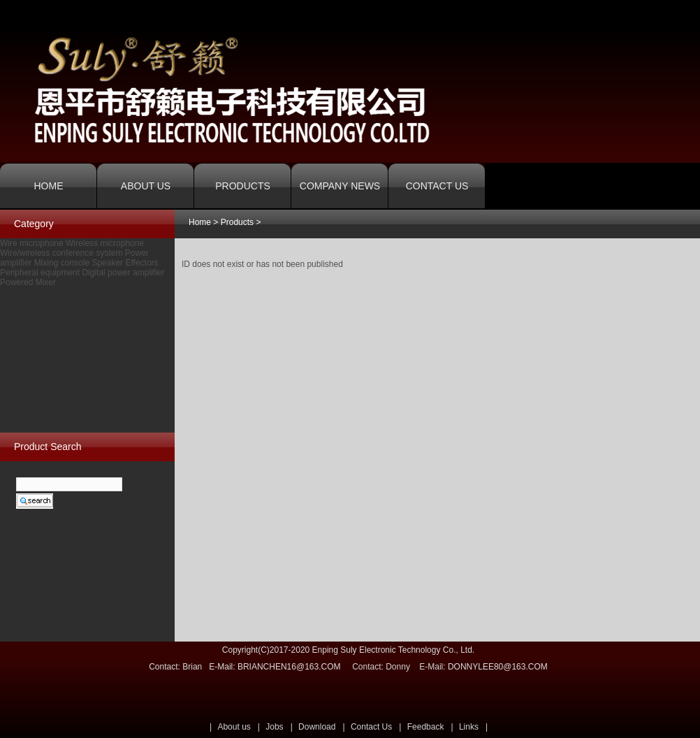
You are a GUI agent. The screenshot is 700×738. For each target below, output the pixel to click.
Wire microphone (32, 243)
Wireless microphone (105, 243)
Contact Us (371, 727)
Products (237, 222)
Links (469, 727)
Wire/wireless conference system (61, 253)
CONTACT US (437, 186)
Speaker (107, 263)
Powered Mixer (28, 282)
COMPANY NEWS (340, 186)
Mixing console (62, 263)
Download (317, 727)
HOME (49, 186)
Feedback (426, 727)
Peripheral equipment (40, 273)
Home (200, 222)
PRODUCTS (243, 186)
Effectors (141, 263)
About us (234, 727)
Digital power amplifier (123, 273)
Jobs (274, 727)
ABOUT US (146, 186)
